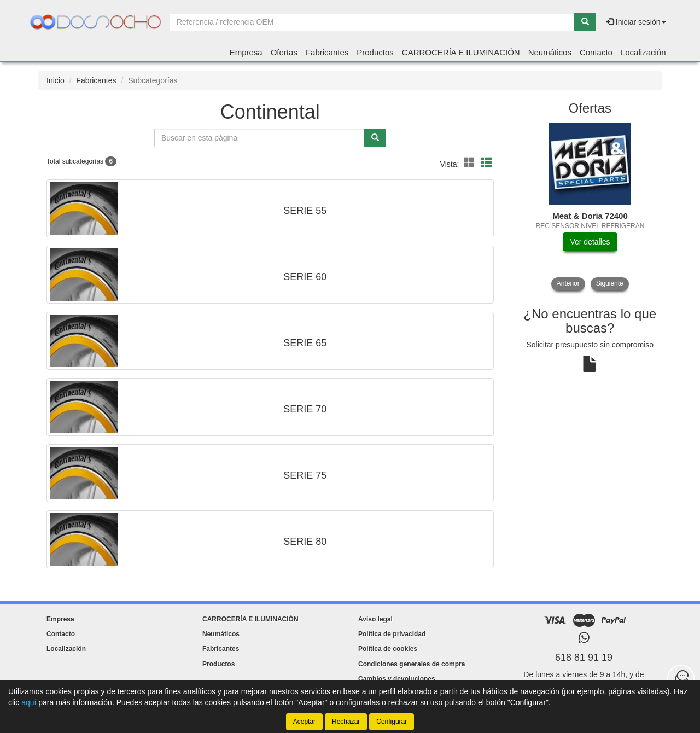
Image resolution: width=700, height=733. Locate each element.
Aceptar (304, 722)
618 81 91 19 (584, 658)
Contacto (596, 52)
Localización (643, 52)
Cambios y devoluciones (397, 679)
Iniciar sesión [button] (636, 22)
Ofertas (284, 52)
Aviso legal (375, 619)
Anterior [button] (568, 283)
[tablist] (590, 207)
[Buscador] (372, 22)
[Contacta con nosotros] (681, 678)
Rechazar (346, 722)
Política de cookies (388, 649)
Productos (375, 52)
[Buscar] (585, 22)
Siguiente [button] (610, 283)
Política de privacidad (392, 634)
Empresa (246, 52)
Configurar (392, 722)
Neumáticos (550, 52)
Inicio (56, 80)
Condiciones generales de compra (412, 664)
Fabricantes (327, 52)
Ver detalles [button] (590, 242)
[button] (471, 163)
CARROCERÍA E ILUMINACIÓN (461, 52)
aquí (29, 702)
